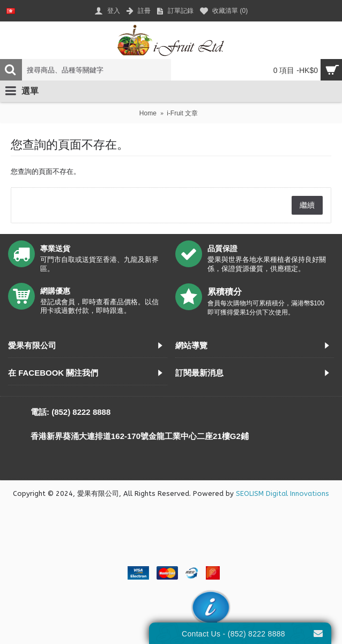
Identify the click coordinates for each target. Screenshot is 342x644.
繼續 (307, 205)
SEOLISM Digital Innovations (282, 493)
